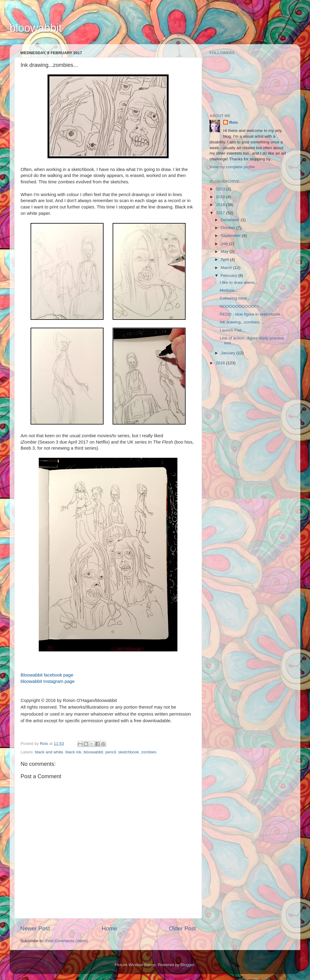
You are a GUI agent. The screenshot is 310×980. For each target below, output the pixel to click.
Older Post (182, 928)
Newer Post (35, 928)
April (225, 259)
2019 (221, 197)
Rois (234, 122)
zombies (149, 752)
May (225, 252)
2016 (221, 363)
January (229, 353)
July (225, 244)
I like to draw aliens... (239, 282)
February (229, 275)
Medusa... (229, 290)
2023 (221, 189)
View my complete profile (232, 167)
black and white (49, 752)
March (227, 268)
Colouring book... (235, 298)
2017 (221, 213)
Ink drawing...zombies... (241, 322)
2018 (221, 205)
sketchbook (129, 752)
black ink (73, 752)
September (231, 236)
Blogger (187, 965)
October (229, 228)
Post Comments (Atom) (67, 941)
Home (109, 928)
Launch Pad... (232, 330)
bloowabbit (36, 28)
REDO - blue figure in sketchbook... (252, 314)
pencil (111, 752)
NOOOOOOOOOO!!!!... (241, 306)
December (231, 220)
